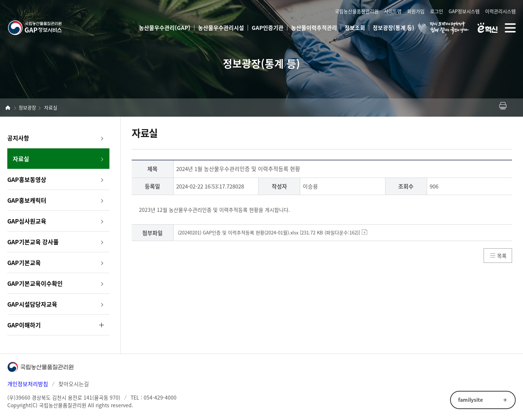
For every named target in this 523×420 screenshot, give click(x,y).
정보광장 (27, 107)
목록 (502, 256)
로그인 (437, 11)
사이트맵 (393, 11)
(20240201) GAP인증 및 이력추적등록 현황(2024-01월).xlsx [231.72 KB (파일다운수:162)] (269, 232)
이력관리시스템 (500, 11)
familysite (470, 400)
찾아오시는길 (74, 384)
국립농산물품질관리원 (357, 11)
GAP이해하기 (24, 325)
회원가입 (416, 11)
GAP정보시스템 (464, 11)
